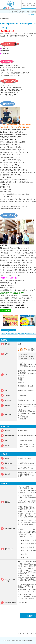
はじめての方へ (22, 633)
